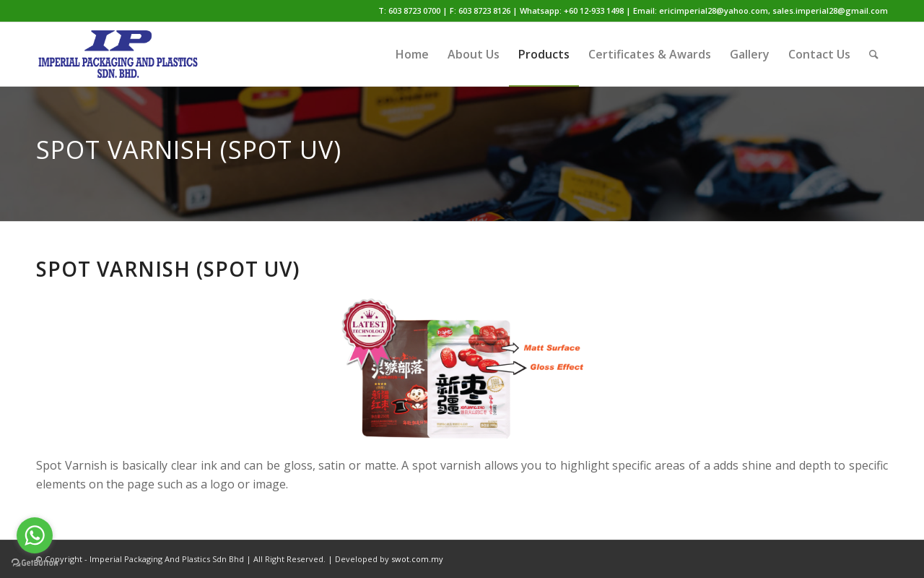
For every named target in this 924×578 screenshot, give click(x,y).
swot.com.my (417, 559)
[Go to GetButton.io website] (35, 563)
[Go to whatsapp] (35, 535)
